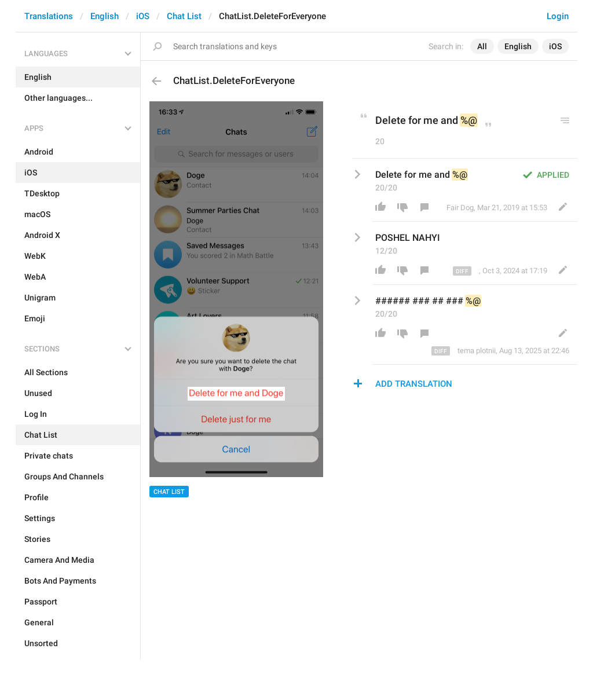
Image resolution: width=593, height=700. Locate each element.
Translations (49, 16)
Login (558, 16)
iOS (143, 16)
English (105, 16)
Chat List (184, 16)
